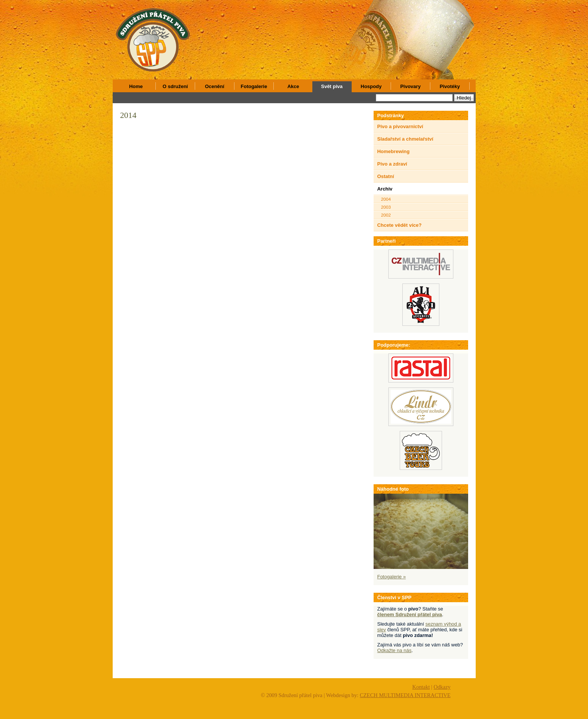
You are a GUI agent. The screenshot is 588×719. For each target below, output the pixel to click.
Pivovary (410, 86)
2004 (386, 199)
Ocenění (215, 86)
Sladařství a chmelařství (405, 139)
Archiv (385, 189)
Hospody (371, 86)
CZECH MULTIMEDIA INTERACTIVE (405, 695)
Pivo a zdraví (392, 164)
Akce (293, 86)
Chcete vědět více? (399, 225)
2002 (386, 215)
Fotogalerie (254, 86)
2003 (386, 207)
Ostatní (386, 176)
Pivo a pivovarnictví (400, 126)
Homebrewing (394, 151)
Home (136, 86)
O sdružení (175, 86)
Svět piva (332, 86)
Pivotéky (450, 86)
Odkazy (442, 687)
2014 (128, 115)
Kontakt (421, 687)
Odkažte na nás (395, 650)
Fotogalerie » (392, 577)
